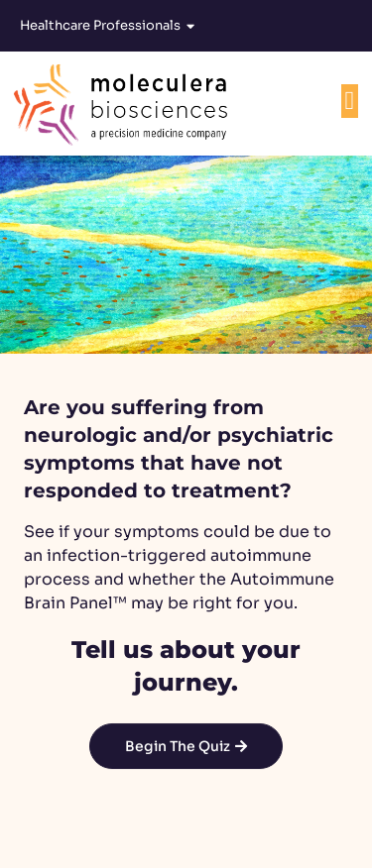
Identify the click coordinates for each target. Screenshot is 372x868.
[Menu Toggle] (350, 101)
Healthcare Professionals (107, 26)
